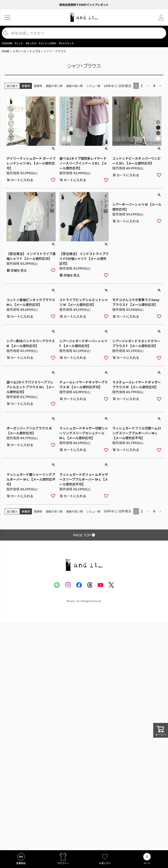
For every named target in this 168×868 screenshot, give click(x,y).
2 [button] (142, 86)
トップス (35, 51)
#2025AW (7, 43)
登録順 (38, 86)
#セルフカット (66, 43)
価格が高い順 (74, 86)
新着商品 (21, 863)
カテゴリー (63, 863)
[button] (160, 86)
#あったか (31, 43)
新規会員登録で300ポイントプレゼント (84, 5)
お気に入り (105, 863)
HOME (6, 51)
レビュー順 (93, 86)
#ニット (19, 43)
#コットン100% (47, 43)
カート (147, 863)
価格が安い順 (54, 86)
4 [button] (154, 86)
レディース (19, 51)
